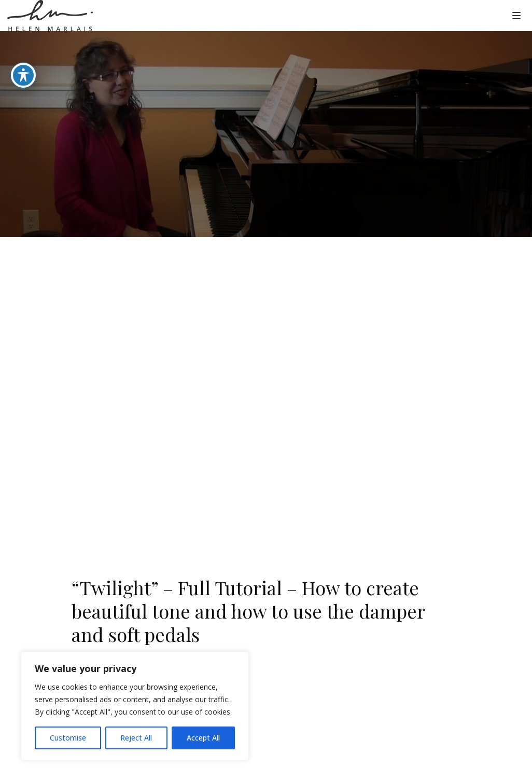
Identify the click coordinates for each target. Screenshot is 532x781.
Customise (68, 738)
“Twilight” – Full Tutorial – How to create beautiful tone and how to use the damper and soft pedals (248, 611)
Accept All (203, 738)
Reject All (136, 738)
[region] (135, 706)
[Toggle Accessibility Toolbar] (23, 75)
